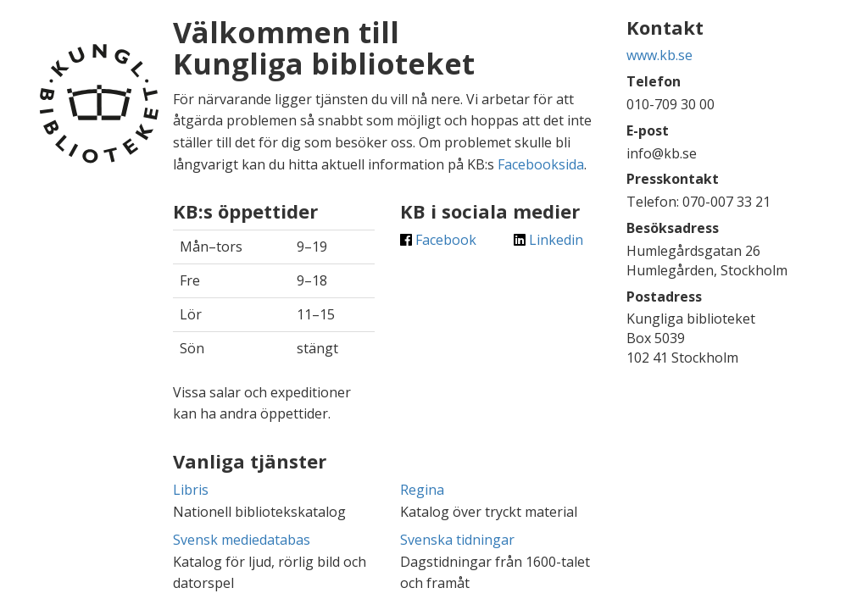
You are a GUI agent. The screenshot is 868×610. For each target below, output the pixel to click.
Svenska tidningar (457, 540)
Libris (191, 490)
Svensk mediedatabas (242, 540)
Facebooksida (541, 164)
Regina (422, 490)
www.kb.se (659, 55)
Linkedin (548, 240)
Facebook (438, 240)
